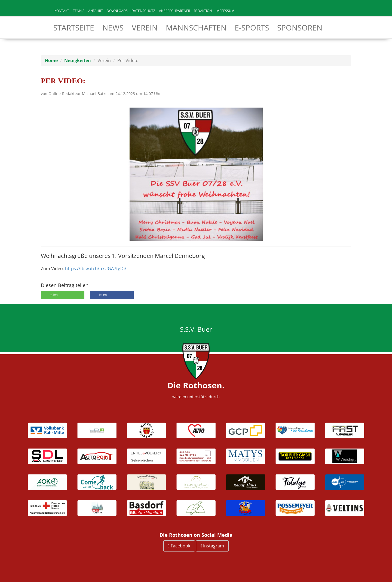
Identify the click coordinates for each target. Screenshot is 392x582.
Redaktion (203, 11)
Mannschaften (196, 28)
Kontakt (62, 11)
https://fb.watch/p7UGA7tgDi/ (96, 269)
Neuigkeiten (78, 60)
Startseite (74, 28)
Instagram (212, 546)
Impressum (225, 11)
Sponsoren (300, 28)
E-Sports (252, 28)
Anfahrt (96, 11)
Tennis (79, 11)
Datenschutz (143, 11)
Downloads (117, 11)
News (113, 28)
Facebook (179, 546)
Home (51, 60)
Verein (145, 28)
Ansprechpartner (174, 11)
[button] (63, 295)
